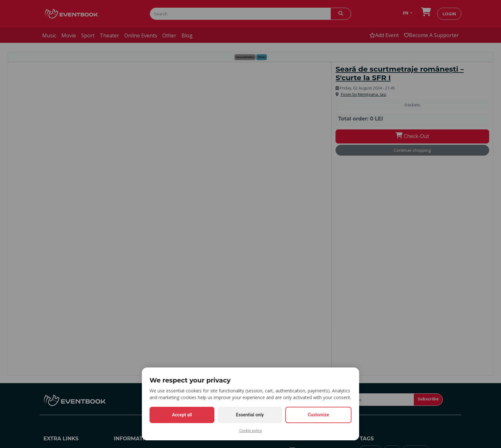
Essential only (250, 415)
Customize (318, 415)
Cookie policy (250, 431)
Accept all (182, 415)
